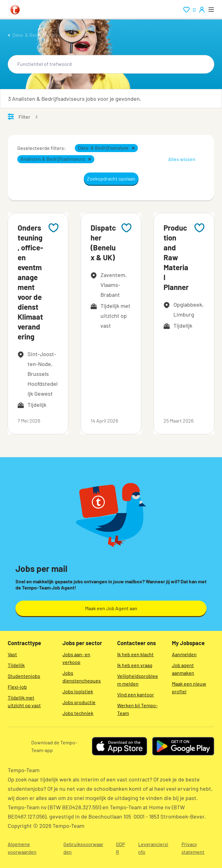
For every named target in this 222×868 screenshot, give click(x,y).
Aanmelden (184, 654)
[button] (133, 148)
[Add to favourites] (53, 228)
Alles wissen (182, 159)
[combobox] (111, 64)
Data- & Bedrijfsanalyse (38, 35)
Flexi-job (17, 687)
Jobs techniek (78, 713)
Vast (12, 654)
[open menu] (211, 10)
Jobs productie (79, 702)
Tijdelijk (16, 665)
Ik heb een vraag (135, 665)
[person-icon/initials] (202, 10)
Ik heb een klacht (135, 654)
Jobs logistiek (78, 691)
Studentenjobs (24, 676)
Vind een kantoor (136, 694)
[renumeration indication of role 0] (190, 10)
